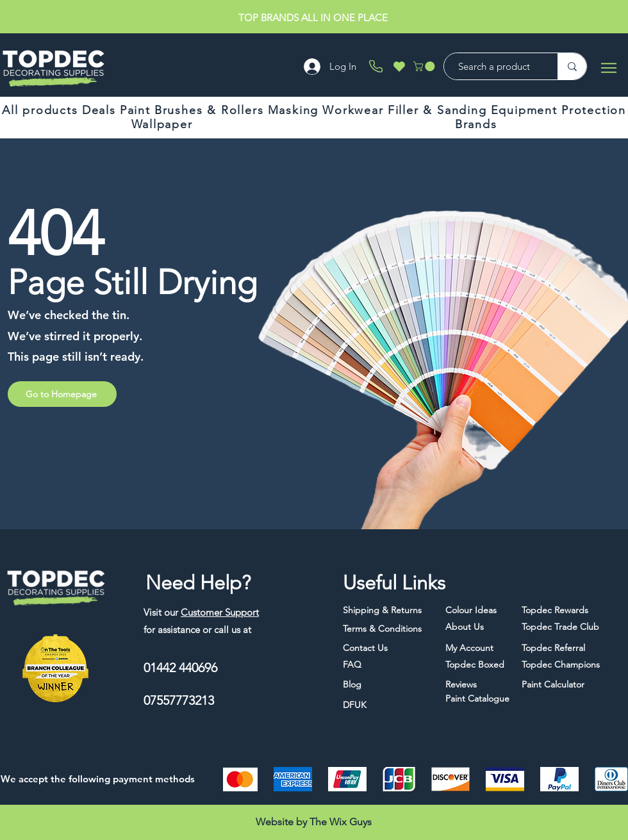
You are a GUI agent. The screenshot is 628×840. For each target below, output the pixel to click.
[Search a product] (494, 66)
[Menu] (608, 68)
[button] (425, 66)
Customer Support (220, 612)
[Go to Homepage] (62, 394)
